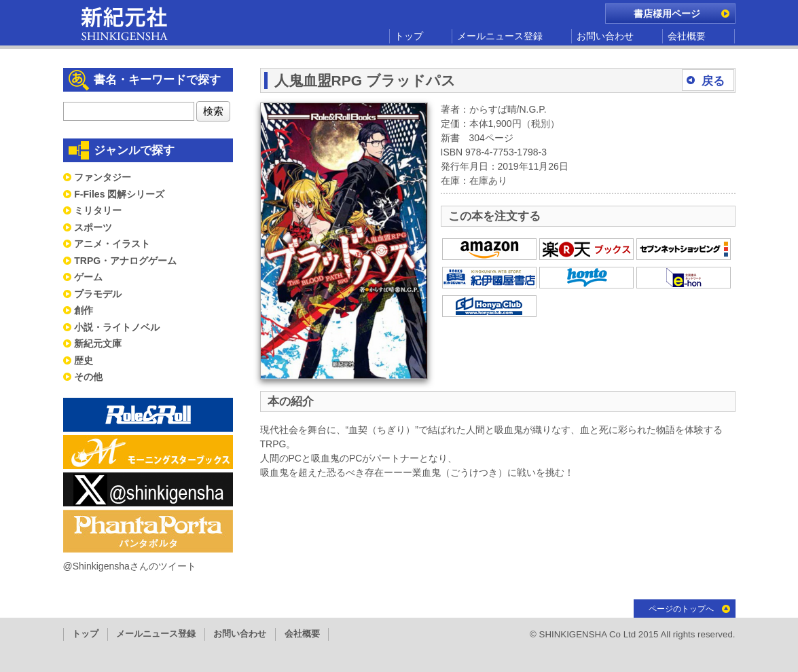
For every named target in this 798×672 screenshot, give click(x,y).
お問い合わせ (605, 36)
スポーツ (93, 227)
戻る (713, 81)
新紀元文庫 (98, 343)
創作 (84, 310)
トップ (409, 36)
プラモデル (98, 294)
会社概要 (687, 36)
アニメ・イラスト (112, 244)
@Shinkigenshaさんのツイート (130, 566)
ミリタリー (98, 210)
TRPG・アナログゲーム (125, 261)
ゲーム (88, 277)
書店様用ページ (667, 14)
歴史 (84, 360)
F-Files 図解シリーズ (119, 194)
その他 (88, 377)
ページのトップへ (681, 609)
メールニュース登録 (500, 36)
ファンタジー (103, 177)
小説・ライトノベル (117, 327)
